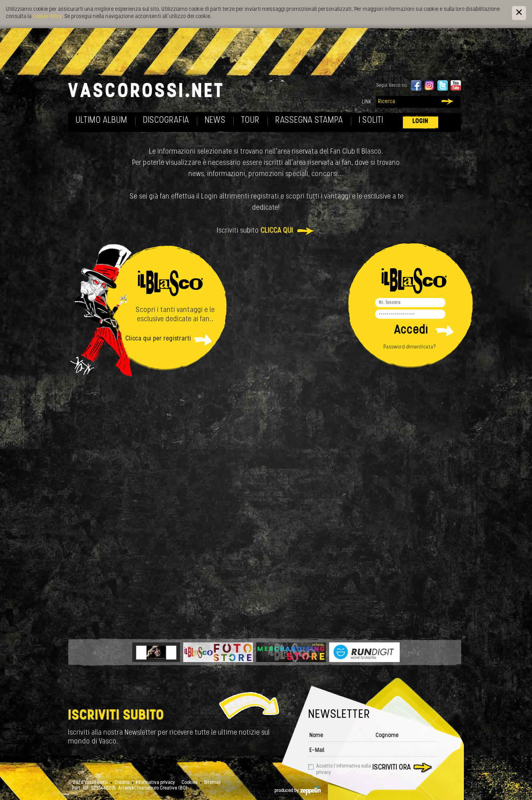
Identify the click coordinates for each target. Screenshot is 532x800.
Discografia (166, 121)
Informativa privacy (156, 783)
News (215, 121)
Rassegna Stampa (309, 121)
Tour (251, 121)
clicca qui (277, 231)
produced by (298, 791)
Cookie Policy (47, 17)
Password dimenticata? (410, 347)
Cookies (190, 783)
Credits (122, 783)
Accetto (344, 770)
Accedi (411, 331)
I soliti (371, 121)
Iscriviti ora (392, 768)
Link (367, 102)
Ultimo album (102, 121)
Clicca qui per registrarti (158, 339)
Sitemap (212, 783)
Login (421, 121)
